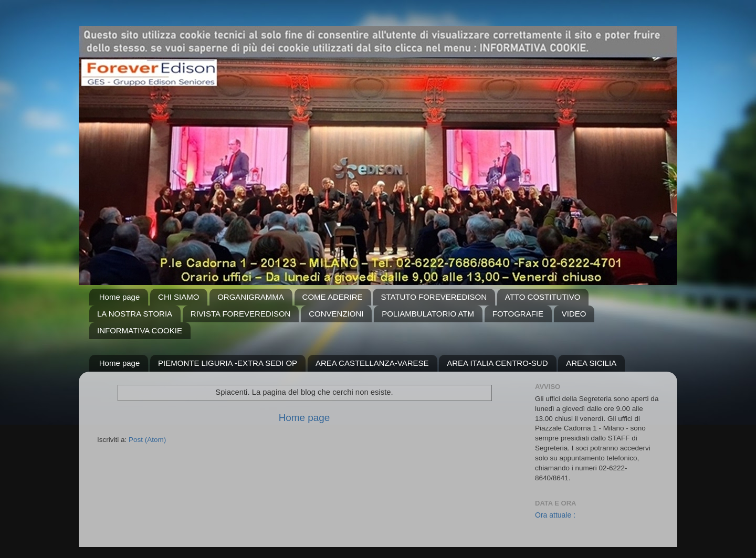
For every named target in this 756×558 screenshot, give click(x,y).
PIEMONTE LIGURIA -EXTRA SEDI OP (228, 363)
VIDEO (574, 314)
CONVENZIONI (336, 314)
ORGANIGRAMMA (251, 297)
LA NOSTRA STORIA (135, 314)
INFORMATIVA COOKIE (140, 330)
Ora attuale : (555, 515)
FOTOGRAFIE (518, 314)
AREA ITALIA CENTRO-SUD (497, 363)
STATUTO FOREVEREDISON (434, 297)
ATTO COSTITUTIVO (543, 297)
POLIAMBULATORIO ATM (428, 314)
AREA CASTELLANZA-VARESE (372, 363)
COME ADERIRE (333, 297)
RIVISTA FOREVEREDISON (241, 314)
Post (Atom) (147, 440)
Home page (120, 297)
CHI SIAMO (178, 297)
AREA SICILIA (591, 363)
